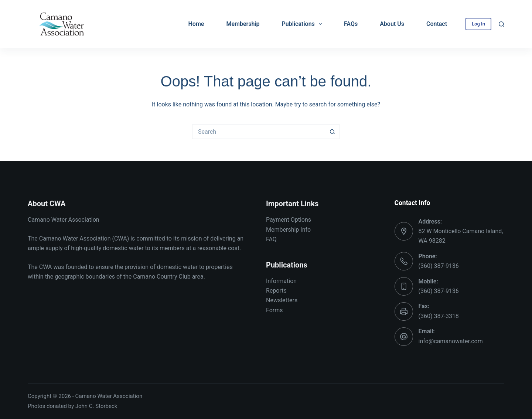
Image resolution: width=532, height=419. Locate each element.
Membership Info (288, 230)
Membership (243, 24)
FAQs (351, 24)
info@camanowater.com (451, 341)
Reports (276, 291)
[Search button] (332, 132)
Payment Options (289, 220)
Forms (274, 310)
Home (196, 24)
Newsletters (282, 300)
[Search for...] (259, 132)
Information (281, 281)
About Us (392, 24)
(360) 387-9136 (439, 266)
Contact (437, 24)
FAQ (271, 239)
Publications (303, 24)
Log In (478, 24)
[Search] (502, 24)
